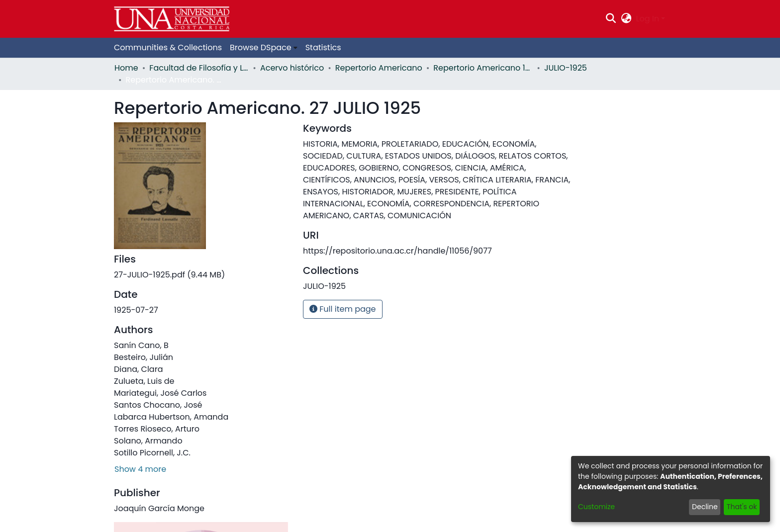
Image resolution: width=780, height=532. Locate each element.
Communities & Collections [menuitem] (168, 47)
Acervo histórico (292, 68)
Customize (596, 507)
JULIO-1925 (566, 68)
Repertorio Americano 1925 (483, 68)
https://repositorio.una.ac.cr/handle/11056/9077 (397, 251)
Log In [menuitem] (648, 19)
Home (126, 68)
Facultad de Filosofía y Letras (199, 68)
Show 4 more (140, 469)
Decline (705, 507)
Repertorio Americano (379, 68)
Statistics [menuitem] (323, 47)
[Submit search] (611, 19)
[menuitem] (626, 19)
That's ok (742, 507)
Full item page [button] (343, 309)
